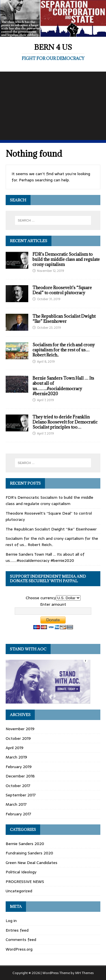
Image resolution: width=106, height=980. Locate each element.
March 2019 (16, 757)
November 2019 (20, 729)
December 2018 (20, 776)
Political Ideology (21, 872)
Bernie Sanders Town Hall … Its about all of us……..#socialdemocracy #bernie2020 (63, 386)
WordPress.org (19, 949)
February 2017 (18, 814)
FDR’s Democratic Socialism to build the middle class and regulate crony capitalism (66, 259)
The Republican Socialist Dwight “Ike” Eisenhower (64, 319)
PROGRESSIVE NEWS (25, 882)
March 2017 (16, 804)
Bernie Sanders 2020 (25, 844)
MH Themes (84, 973)
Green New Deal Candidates (32, 863)
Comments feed (21, 940)
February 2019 (19, 767)
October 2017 (18, 786)
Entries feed (17, 930)
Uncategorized (19, 891)
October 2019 (18, 738)
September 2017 (21, 795)
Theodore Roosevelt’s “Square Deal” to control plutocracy (62, 290)
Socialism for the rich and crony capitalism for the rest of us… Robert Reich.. (64, 350)
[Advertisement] (53, 106)
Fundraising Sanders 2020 (29, 853)
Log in (11, 921)
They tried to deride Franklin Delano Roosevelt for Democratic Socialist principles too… (65, 422)
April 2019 (15, 748)
